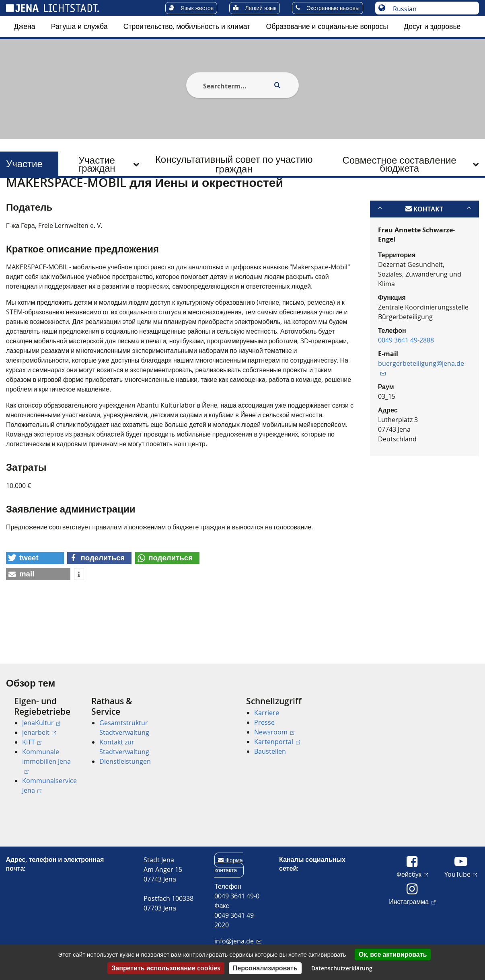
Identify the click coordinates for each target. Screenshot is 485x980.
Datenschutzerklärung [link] (342, 968)
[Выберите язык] (431, 9)
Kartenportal (277, 742)
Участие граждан (97, 164)
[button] (35, 597)
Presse (264, 722)
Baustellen (270, 751)
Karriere (267, 713)
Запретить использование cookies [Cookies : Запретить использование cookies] (166, 968)
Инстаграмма (412, 901)
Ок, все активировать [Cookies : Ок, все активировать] (393, 954)
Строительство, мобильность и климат (187, 26)
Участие (22, 164)
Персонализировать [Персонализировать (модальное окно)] (265, 968)
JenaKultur (41, 723)
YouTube (461, 874)
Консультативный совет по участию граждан (234, 164)
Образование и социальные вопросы (327, 26)
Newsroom (274, 732)
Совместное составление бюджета (399, 164)
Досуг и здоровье (432, 26)
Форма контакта (229, 865)
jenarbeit (39, 732)
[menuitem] (25, 27)
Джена (25, 26)
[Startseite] (15, 198)
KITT (32, 742)
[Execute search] (277, 85)
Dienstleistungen (125, 761)
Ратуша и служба (79, 26)
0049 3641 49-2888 (406, 379)
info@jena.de (238, 941)
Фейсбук (412, 874)
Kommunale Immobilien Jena (46, 761)
